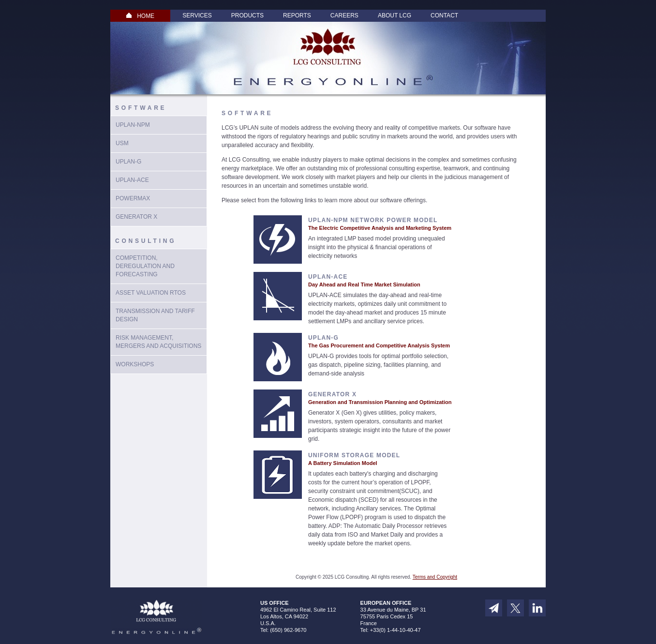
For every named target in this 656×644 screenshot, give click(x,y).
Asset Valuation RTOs (151, 293)
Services (197, 15)
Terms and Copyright (435, 577)
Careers (344, 15)
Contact (444, 15)
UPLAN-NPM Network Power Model (373, 220)
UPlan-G (128, 162)
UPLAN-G (323, 338)
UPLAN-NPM (133, 125)
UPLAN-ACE (132, 180)
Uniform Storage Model (354, 455)
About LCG (395, 15)
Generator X (136, 217)
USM (122, 143)
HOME (140, 16)
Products (247, 15)
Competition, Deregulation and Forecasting (145, 266)
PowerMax (133, 198)
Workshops (135, 364)
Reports (297, 15)
